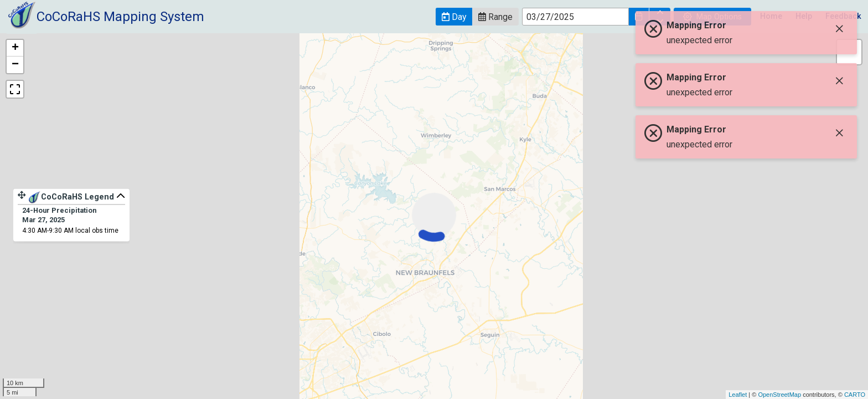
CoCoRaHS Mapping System (120, 17)
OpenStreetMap (779, 395)
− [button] (15, 65)
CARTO (855, 395)
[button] (454, 17)
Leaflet (738, 395)
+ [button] (15, 48)
